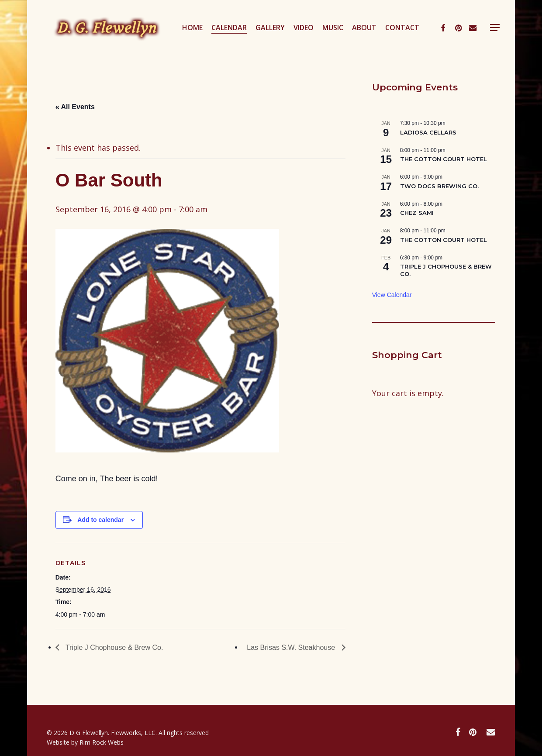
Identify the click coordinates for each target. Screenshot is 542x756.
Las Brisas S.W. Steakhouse (292, 647)
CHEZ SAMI (417, 213)
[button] (506, 32)
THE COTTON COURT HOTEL (444, 159)
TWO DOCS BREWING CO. (439, 186)
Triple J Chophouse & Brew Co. (114, 647)
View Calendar (392, 295)
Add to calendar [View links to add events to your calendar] (100, 520)
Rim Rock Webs (102, 742)
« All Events (75, 107)
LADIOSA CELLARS (428, 132)
